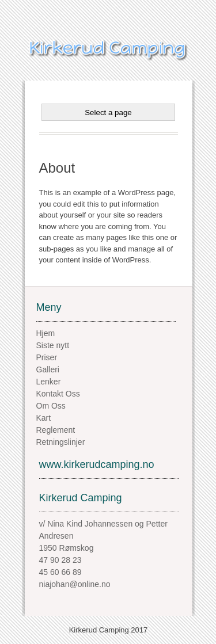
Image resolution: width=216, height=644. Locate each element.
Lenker (49, 382)
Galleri (48, 369)
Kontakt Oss (58, 394)
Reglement (56, 430)
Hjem (46, 333)
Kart (44, 418)
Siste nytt (53, 345)
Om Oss (51, 406)
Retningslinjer (61, 442)
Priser (47, 357)
